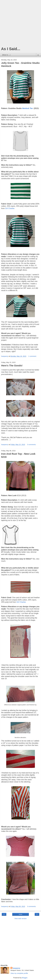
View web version (21, 919)
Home (20, 914)
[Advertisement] (20, 24)
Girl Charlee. (10, 208)
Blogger (25, 978)
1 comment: (32, 356)
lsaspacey (16, 968)
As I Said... (11, 49)
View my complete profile (19, 973)
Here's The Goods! (12, 366)
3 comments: (32, 445)
